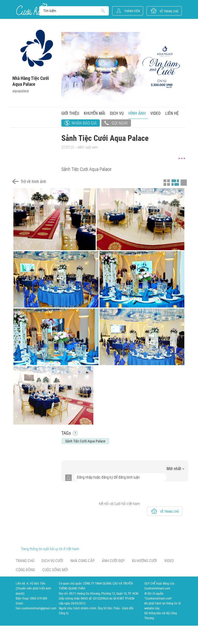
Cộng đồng (25, 570)
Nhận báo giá (84, 123)
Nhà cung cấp (82, 561)
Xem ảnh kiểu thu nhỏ (166, 182)
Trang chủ (25, 561)
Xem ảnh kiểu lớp (183, 182)
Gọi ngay (116, 124)
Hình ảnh (137, 113)
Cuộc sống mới (55, 570)
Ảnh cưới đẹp (113, 561)
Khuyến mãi (94, 113)
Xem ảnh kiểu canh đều (175, 182)
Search (72, 11)
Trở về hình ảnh (33, 182)
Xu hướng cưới (144, 561)
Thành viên (132, 11)
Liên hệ (172, 113)
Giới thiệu (70, 113)
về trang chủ (169, 11)
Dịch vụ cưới (52, 561)
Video (155, 113)
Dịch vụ (117, 113)
